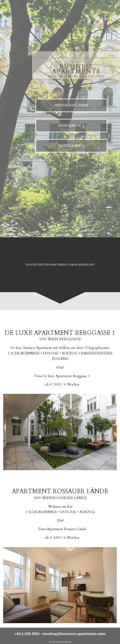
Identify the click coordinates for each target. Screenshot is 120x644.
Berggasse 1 (71, 125)
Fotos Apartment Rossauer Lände (62, 529)
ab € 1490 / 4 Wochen (62, 538)
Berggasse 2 (71, 146)
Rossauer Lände (71, 105)
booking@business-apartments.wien (74, 634)
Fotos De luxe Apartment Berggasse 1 (62, 376)
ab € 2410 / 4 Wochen (62, 384)
